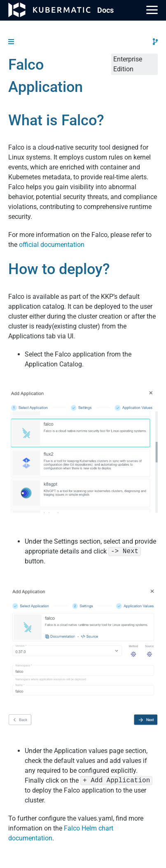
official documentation (52, 245)
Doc (105, 10)
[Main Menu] (152, 10)
